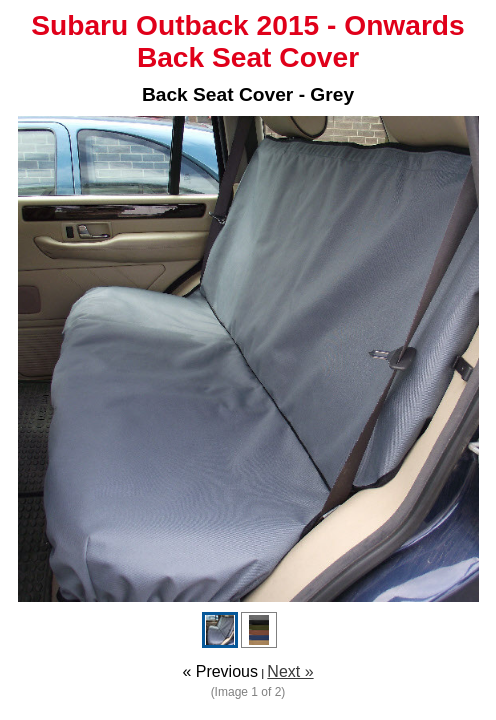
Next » (290, 671)
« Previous (220, 671)
